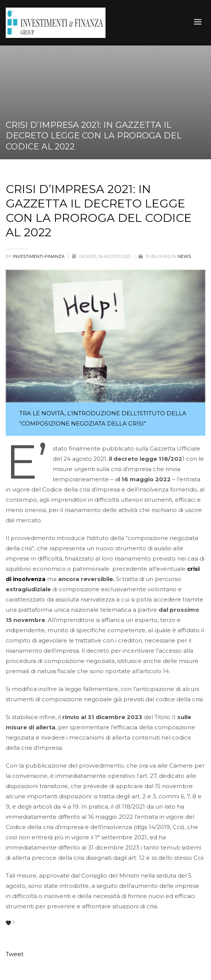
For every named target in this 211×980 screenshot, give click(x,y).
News (184, 256)
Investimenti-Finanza (39, 256)
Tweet (15, 954)
